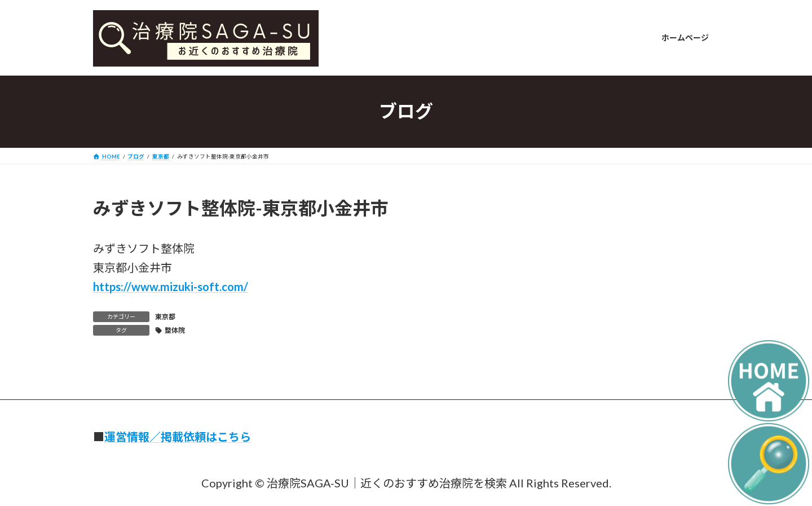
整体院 (175, 330)
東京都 (165, 317)
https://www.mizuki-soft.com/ (171, 287)
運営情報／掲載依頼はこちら (178, 437)
